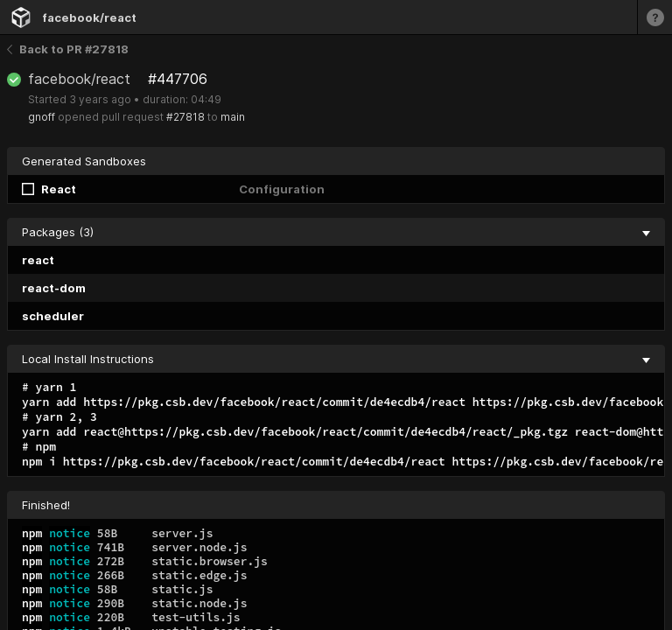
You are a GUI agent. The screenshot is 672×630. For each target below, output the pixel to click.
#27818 (185, 117)
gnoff (42, 117)
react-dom (54, 288)
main (233, 117)
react (38, 260)
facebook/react (89, 17)
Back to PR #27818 (68, 49)
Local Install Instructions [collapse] (336, 359)
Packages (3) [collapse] (336, 232)
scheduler (53, 316)
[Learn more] (654, 17)
